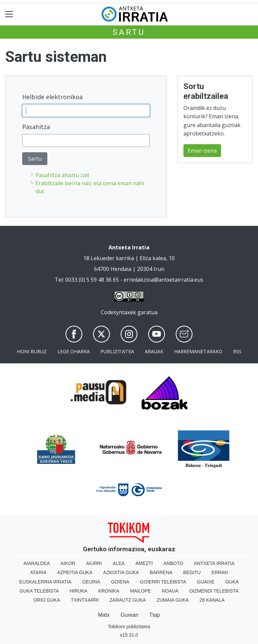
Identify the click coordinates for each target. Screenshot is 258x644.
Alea (119, 563)
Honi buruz (32, 351)
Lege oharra (74, 351)
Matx (104, 615)
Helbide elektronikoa (52, 97)
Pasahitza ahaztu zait (62, 175)
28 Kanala (212, 600)
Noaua (170, 591)
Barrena (161, 572)
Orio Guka (47, 600)
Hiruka (78, 591)
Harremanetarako (198, 351)
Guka (232, 582)
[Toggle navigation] (9, 14)
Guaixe (206, 582)
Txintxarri (85, 600)
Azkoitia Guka (121, 572)
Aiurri (94, 563)
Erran (220, 572)
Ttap (155, 615)
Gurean (130, 615)
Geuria (91, 582)
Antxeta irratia (214, 563)
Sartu (129, 32)
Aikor (68, 563)
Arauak (154, 351)
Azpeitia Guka (75, 572)
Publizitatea (117, 351)
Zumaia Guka (173, 600)
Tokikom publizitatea (129, 627)
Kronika (109, 591)
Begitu (192, 572)
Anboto (174, 563)
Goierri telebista (163, 582)
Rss (237, 351)
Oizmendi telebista (214, 591)
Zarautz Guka (128, 600)
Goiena (120, 582)
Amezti (144, 563)
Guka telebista (39, 591)
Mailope (140, 591)
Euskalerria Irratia (45, 582)
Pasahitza (36, 127)
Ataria (38, 572)
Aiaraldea (37, 563)
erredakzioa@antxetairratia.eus (163, 280)
